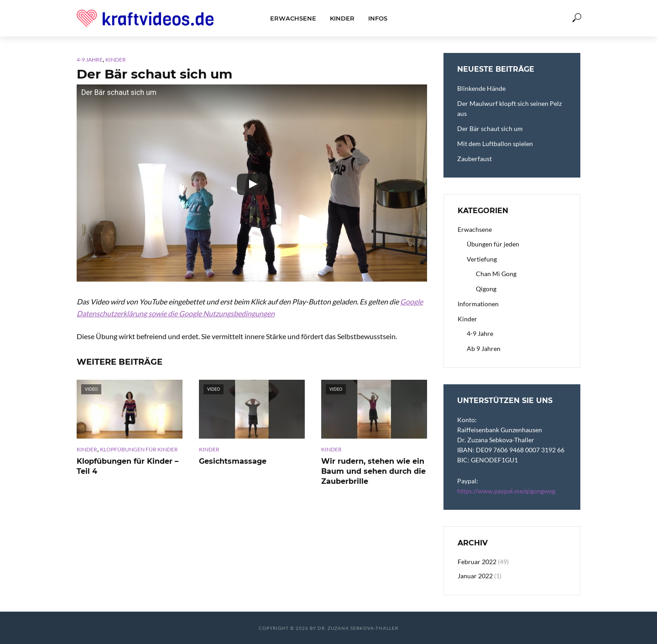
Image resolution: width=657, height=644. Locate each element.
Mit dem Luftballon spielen (495, 144)
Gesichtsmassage (233, 461)
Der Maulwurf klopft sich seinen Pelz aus (509, 108)
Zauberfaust (474, 159)
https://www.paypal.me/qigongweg (506, 491)
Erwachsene (293, 18)
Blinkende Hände (481, 88)
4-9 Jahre (90, 60)
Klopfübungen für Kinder (139, 449)
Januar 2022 (475, 576)
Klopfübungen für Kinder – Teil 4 (128, 466)
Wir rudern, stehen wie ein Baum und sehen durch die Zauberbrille (373, 471)
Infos (378, 18)
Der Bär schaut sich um (490, 128)
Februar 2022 (477, 562)
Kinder (342, 18)
